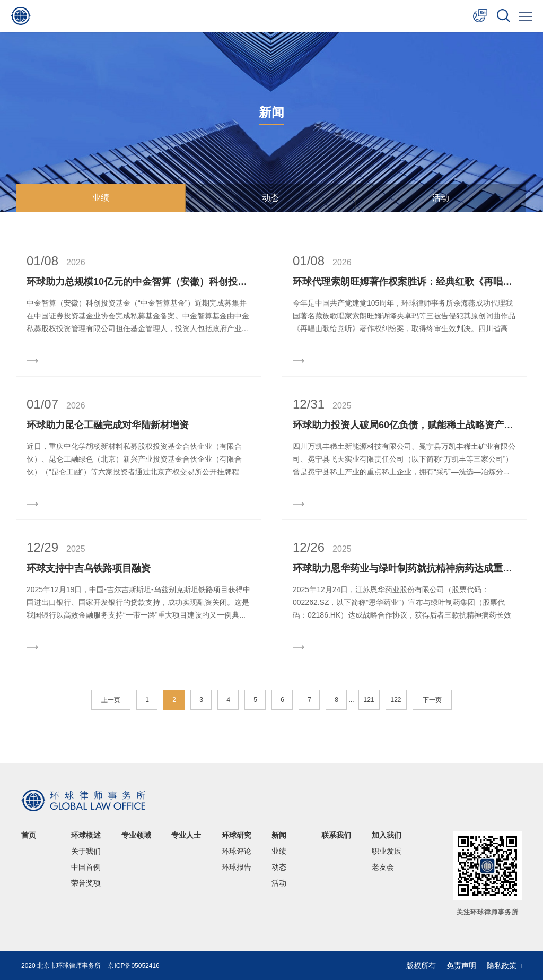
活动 (441, 198)
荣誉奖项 (86, 883)
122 (396, 700)
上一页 (111, 700)
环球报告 (237, 867)
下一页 (432, 700)
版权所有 (421, 966)
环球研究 (237, 835)
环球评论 (237, 851)
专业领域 (136, 835)
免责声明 (461, 966)
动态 (270, 198)
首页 (29, 835)
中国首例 (86, 867)
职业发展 (387, 851)
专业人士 (186, 835)
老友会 (383, 867)
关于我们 (86, 851)
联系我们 (336, 835)
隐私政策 (502, 966)
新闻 (279, 835)
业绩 (101, 198)
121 (369, 700)
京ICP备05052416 (133, 966)
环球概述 (86, 835)
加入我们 (387, 835)
